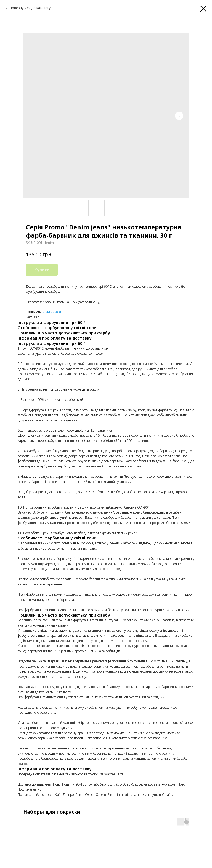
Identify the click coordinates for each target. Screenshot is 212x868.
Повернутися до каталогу (30, 8)
